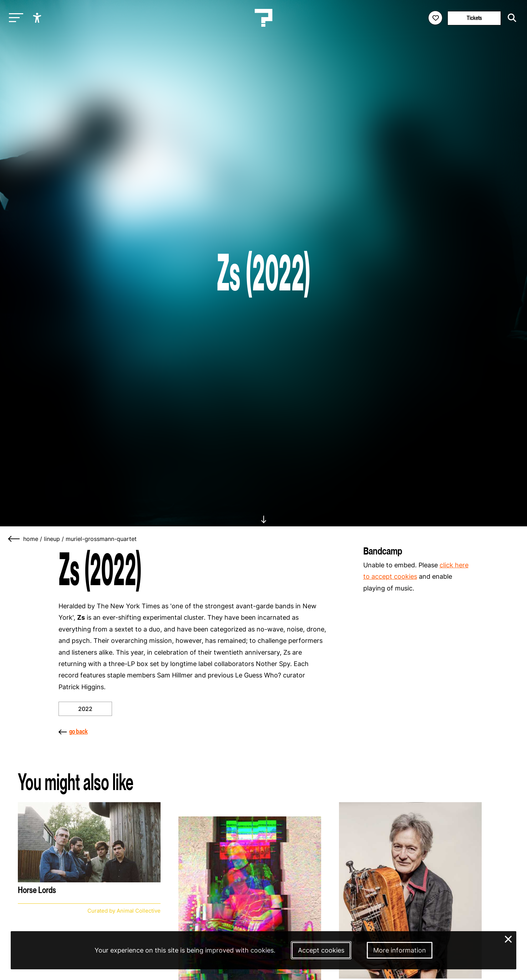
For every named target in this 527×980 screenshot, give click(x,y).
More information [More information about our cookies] (400, 950)
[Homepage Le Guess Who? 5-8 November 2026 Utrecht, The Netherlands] (264, 18)
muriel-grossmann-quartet (101, 539)
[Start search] (510, 18)
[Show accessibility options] (38, 18)
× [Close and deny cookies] (508, 938)
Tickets (474, 18)
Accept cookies (321, 950)
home (31, 539)
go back (73, 731)
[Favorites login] (435, 18)
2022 (85, 709)
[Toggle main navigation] (14, 18)
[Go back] (14, 539)
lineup (52, 539)
